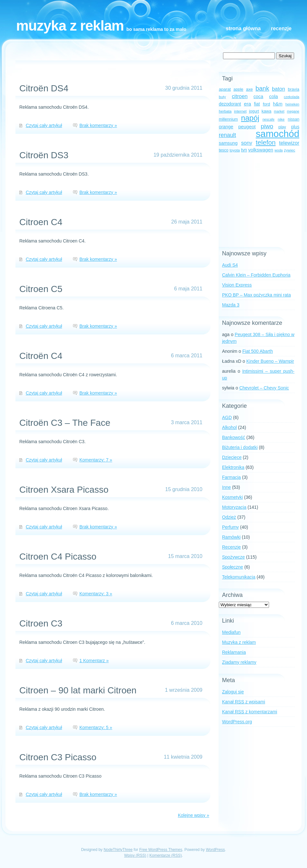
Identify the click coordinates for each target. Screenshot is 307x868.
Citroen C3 (41, 623)
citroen (240, 96)
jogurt (254, 111)
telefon (266, 142)
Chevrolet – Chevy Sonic (264, 388)
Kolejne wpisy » (194, 815)
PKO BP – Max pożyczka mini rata (256, 295)
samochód (278, 134)
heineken (292, 104)
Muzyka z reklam (70, 26)
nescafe (269, 119)
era (247, 104)
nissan (293, 119)
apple (238, 89)
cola (273, 96)
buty (222, 97)
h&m (278, 104)
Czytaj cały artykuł (44, 125)
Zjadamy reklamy (239, 662)
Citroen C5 (41, 289)
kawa (267, 111)
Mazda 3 (231, 305)
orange (226, 127)
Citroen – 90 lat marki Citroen (78, 690)
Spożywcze (233, 557)
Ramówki (231, 537)
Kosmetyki (233, 497)
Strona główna (243, 28)
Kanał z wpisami (244, 702)
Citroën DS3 (44, 155)
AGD (227, 417)
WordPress (215, 850)
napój (250, 118)
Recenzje (281, 28)
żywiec (289, 150)
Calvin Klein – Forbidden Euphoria (256, 275)
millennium (228, 119)
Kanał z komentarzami (250, 712)
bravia (293, 89)
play (282, 127)
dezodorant (230, 104)
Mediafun (231, 632)
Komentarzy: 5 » (96, 727)
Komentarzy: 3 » (96, 594)
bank (262, 88)
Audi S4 (230, 265)
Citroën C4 (41, 356)
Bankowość (234, 437)
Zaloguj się (233, 692)
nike (281, 119)
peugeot (247, 127)
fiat (257, 104)
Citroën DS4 (44, 88)
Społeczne (233, 567)
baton (279, 89)
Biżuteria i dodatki (240, 447)
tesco (224, 150)
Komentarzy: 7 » (96, 460)
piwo (267, 126)
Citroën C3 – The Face (65, 423)
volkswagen (261, 150)
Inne (226, 487)
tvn (244, 150)
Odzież (229, 517)
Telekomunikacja (239, 577)
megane (293, 111)
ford (267, 104)
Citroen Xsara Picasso (64, 490)
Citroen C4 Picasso (58, 557)
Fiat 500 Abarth (258, 351)
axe (249, 89)
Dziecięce (232, 457)
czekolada (292, 97)
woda (279, 150)
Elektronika (233, 467)
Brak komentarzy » (98, 125)
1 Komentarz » (94, 661)
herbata (225, 111)
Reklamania (234, 652)
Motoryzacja (234, 507)
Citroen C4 (41, 222)
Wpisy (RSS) (135, 855)
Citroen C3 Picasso (58, 757)
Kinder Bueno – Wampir (270, 361)
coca (258, 96)
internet (240, 111)
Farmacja (231, 477)
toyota (235, 150)
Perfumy (230, 527)
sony (247, 143)
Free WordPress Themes (161, 850)
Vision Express (237, 285)
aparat (225, 89)
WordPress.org (237, 722)
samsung (228, 143)
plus (295, 127)
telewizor (289, 143)
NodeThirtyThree (118, 850)
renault (227, 135)
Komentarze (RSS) (166, 855)
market (279, 111)
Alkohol (229, 427)
